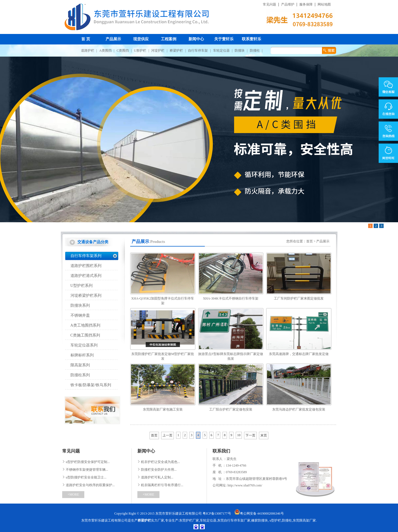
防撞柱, (287, 520)
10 (239, 435)
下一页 (250, 435)
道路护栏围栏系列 (86, 266)
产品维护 (288, 5)
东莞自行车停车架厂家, (234, 520)
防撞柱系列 (80, 375)
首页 (310, 241)
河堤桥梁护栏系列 (86, 296)
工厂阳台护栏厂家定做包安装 (231, 409)
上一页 (167, 435)
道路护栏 (88, 51)
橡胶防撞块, (260, 520)
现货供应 (141, 39)
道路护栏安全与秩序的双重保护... (88, 485)
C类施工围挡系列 (85, 335)
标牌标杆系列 (82, 355)
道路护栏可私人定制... (155, 477)
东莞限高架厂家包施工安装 (163, 409)
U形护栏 (140, 51)
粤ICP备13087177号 (217, 514)
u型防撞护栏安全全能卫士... (84, 477)
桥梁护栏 (176, 51)
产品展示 (113, 39)
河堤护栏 (158, 51)
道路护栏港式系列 (86, 276)
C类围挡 (123, 51)
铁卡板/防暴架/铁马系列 (91, 385)
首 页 (86, 39)
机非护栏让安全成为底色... (159, 462)
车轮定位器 (221, 51)
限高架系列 (80, 365)
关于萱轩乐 (224, 39)
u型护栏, (275, 520)
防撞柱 (255, 51)
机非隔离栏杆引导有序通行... (160, 485)
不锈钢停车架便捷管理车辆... (85, 470)
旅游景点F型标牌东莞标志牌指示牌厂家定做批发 (231, 356)
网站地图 (324, 5)
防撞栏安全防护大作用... (157, 470)
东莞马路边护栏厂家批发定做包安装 (299, 409)
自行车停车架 (198, 51)
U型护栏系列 (82, 286)
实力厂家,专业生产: (158, 520)
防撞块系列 (80, 305)
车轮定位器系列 (84, 345)
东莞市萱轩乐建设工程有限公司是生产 (109, 520)
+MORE (73, 494)
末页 (264, 435)
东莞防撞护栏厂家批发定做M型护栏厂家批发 (163, 356)
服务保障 (306, 5)
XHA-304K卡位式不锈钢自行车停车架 (231, 298)
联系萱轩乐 (252, 39)
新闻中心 (196, 39)
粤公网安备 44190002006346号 (259, 514)
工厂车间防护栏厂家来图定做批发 (299, 298)
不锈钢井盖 (80, 315)
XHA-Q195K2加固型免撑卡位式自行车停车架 (163, 301)
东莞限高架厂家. (305, 520)
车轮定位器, (209, 520)
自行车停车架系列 (86, 256)
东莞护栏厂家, (189, 520)
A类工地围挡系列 (85, 325)
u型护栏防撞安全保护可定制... (86, 462)
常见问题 (269, 5)
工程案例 (169, 39)
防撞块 (240, 51)
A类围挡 (105, 51)
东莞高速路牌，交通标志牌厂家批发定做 (299, 354)
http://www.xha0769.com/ (244, 485)
